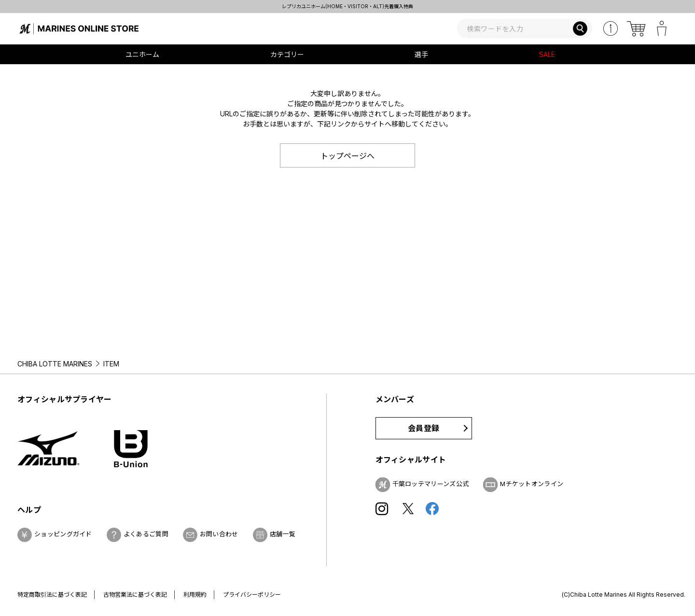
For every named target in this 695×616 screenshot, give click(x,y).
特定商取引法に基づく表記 (52, 595)
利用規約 (195, 595)
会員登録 (424, 428)
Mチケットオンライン (532, 484)
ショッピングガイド (63, 534)
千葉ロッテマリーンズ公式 (431, 484)
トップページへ (347, 156)
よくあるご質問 (146, 534)
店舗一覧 (283, 534)
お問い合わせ (219, 534)
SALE (547, 54)
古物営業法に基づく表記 (135, 595)
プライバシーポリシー (252, 595)
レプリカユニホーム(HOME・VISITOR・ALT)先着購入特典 (347, 6)
